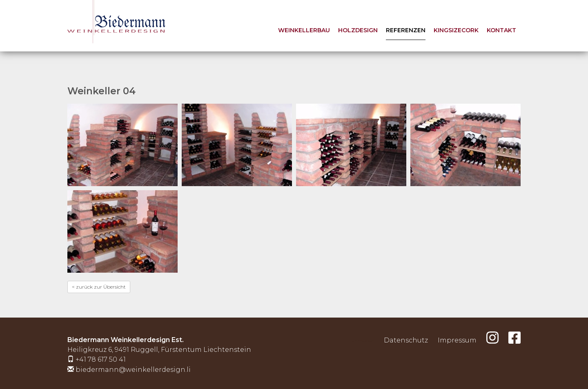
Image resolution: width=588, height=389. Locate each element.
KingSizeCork (456, 30)
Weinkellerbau (304, 30)
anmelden (363, 341)
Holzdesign (358, 30)
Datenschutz (406, 340)
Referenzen (406, 30)
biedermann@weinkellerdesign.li (133, 370)
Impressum (457, 340)
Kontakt (501, 30)
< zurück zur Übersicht (99, 287)
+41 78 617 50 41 (101, 359)
